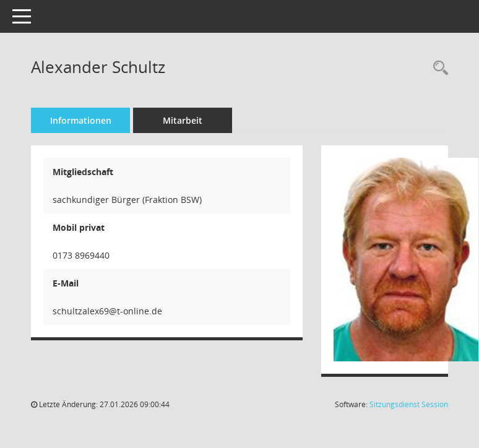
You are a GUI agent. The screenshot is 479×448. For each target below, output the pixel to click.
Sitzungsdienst (409, 404)
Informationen (81, 120)
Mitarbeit (183, 120)
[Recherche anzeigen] (438, 68)
